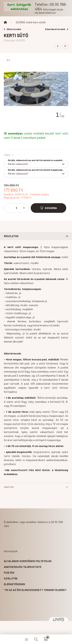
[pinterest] (65, 46)
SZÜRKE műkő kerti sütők (31, 22)
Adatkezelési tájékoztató (23, 567)
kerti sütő (62, 133)
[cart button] (46, 639)
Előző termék (12, 29)
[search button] (36, 639)
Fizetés (9, 573)
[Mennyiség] (16, 208)
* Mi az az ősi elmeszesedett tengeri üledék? (35, 590)
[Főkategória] (5, 22)
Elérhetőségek (14, 584)
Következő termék (57, 29)
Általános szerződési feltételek (28, 561)
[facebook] (58, 46)
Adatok (9, 487)
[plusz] (24, 208)
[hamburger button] (26, 639)
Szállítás (11, 578)
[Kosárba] (48, 208)
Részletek (11, 236)
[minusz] (9, 208)
